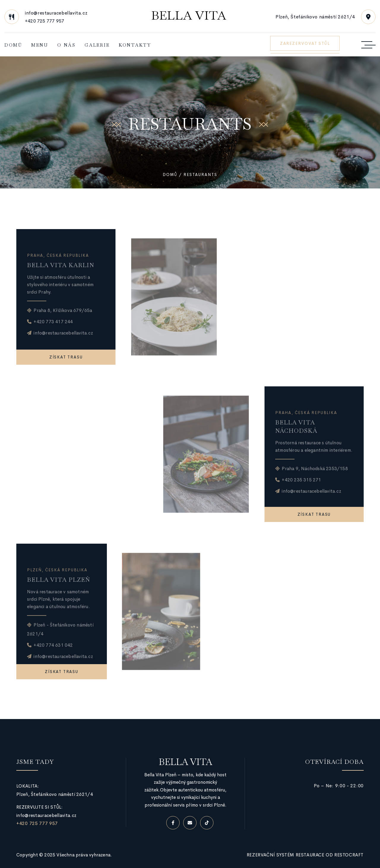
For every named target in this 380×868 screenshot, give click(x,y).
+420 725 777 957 (45, 21)
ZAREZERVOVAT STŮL (305, 43)
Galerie (97, 45)
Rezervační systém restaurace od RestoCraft (305, 855)
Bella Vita (189, 16)
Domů (13, 45)
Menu (40, 45)
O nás (66, 45)
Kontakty (135, 45)
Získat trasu (66, 357)
